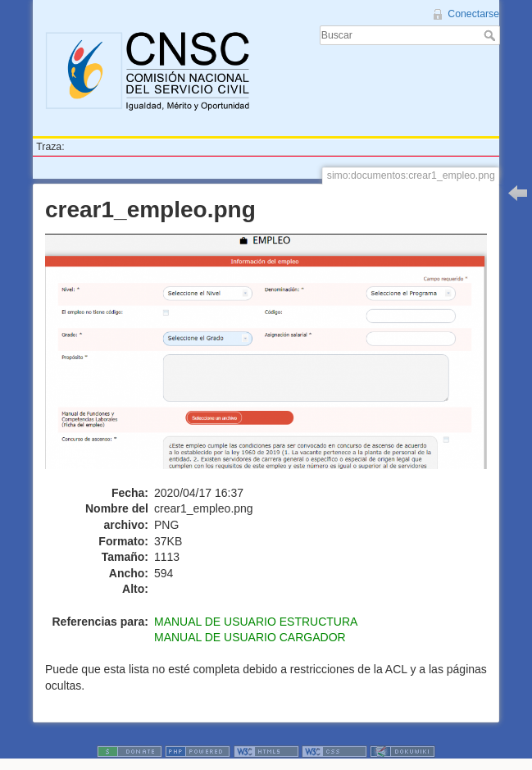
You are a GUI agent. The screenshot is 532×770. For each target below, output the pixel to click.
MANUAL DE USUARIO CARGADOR (250, 637)
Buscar (491, 35)
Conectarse (473, 14)
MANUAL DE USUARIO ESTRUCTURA (256, 622)
